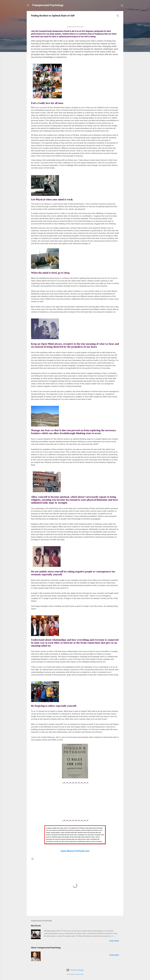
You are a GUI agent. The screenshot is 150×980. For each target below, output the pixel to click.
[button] (118, 16)
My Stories (36, 926)
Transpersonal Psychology (48, 5)
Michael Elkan (80, 974)
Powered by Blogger (75, 970)
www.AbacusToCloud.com (75, 851)
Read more (114, 941)
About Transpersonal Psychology (46, 948)
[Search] (122, 6)
